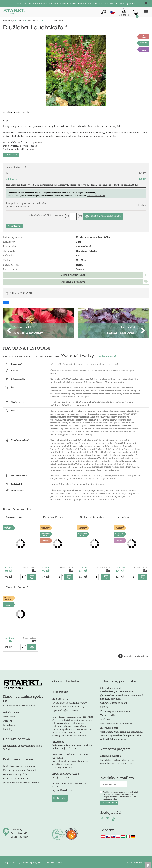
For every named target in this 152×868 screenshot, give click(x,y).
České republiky (19, 836)
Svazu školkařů (19, 833)
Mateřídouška (126, 517)
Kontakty (8, 728)
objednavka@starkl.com (65, 710)
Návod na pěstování (73, 274)
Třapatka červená (17, 587)
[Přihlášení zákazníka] (123, 12)
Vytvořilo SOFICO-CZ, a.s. (138, 862)
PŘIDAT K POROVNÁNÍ (21, 292)
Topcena (144, 37)
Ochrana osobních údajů (114, 702)
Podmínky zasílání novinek (115, 711)
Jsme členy (16, 829)
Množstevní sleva (144, 43)
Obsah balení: (30, 567)
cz (112, 12)
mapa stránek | (11, 862)
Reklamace (106, 719)
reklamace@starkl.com (64, 748)
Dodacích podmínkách (96, 195)
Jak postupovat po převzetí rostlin (21, 782)
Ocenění (7, 720)
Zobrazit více (11, 154)
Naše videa (9, 716)
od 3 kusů (9, 567)
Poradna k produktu (73, 281)
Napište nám (60, 798)
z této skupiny (59, 184)
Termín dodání (108, 715)
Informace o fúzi (109, 727)
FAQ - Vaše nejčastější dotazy (116, 723)
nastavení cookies (54, 862)
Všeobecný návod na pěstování (20, 770)
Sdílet (6, 302)
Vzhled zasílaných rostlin (17, 778)
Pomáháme (9, 724)
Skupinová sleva (144, 50)
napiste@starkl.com (62, 767)
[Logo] (14, 12)
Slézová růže (14, 517)
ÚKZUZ (104, 706)
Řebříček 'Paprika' (54, 517)
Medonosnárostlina (45, 527)
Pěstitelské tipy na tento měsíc (19, 765)
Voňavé (119, 540)
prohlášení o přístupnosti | (31, 862)
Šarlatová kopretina (93, 517)
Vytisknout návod (107, 356)
